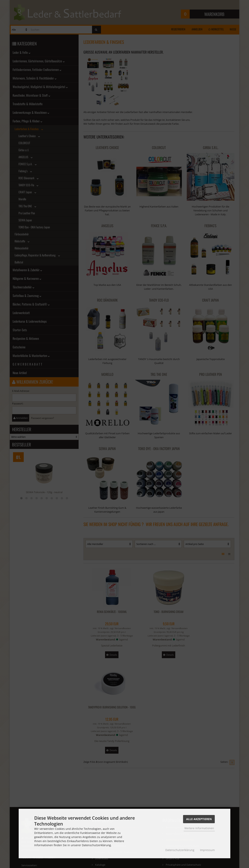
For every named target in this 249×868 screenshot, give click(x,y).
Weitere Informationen (199, 828)
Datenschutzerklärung (180, 850)
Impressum (207, 850)
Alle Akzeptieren (199, 819)
